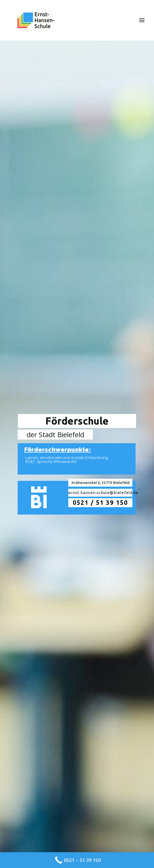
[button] (142, 20)
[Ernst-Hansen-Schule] (36, 20)
